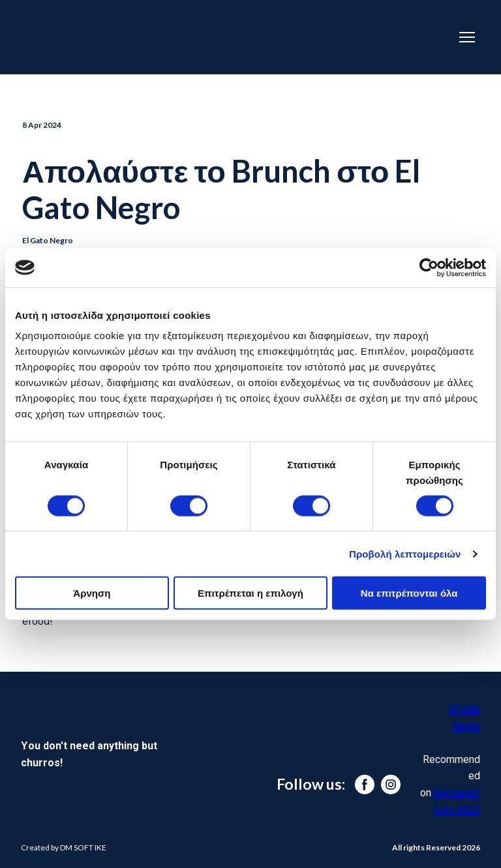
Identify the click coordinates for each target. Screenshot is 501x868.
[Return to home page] (214, 37)
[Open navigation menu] (467, 37)
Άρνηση (92, 593)
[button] (365, 785)
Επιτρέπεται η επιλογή (250, 593)
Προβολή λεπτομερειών (405, 553)
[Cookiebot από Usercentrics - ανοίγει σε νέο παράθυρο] (429, 267)
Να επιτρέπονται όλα (409, 593)
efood (36, 621)
